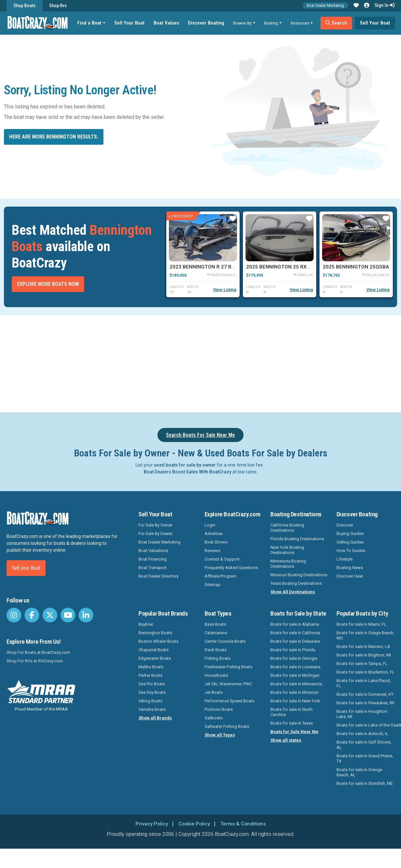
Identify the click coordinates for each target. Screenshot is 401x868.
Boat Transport (153, 568)
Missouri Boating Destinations (299, 575)
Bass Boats (215, 624)
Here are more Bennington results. (54, 137)
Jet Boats (214, 692)
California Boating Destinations (287, 528)
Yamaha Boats (152, 709)
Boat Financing (153, 559)
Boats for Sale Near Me (294, 732)
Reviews (212, 551)
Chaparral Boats (154, 650)
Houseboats (216, 675)
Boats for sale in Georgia (294, 658)
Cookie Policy (194, 824)
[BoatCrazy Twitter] (50, 615)
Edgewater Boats (155, 658)
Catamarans (216, 633)
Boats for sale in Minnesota (296, 684)
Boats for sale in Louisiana (295, 667)
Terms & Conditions (245, 824)
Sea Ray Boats (152, 692)
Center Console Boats (225, 641)
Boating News (350, 568)
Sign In (384, 5)
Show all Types (220, 735)
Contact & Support (222, 559)
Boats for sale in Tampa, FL (362, 664)
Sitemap (212, 585)
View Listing (225, 290)
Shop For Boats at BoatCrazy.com (38, 652)
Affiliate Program (220, 576)
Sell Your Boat (131, 23)
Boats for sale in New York (295, 701)
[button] (356, 6)
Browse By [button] (244, 23)
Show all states (286, 740)
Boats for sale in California (295, 633)
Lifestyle (345, 559)
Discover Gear (350, 576)
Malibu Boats (151, 667)
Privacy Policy (150, 824)
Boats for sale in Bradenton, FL (365, 672)
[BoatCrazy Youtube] (68, 615)
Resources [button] (301, 23)
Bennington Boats (155, 633)
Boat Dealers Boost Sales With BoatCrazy (188, 472)
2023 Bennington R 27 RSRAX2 (209, 267)
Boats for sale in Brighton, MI (364, 655)
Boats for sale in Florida (293, 650)
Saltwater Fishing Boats (227, 726)
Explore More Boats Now (48, 284)
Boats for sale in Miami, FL (361, 624)
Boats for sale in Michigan (295, 675)
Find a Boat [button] (91, 23)
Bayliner (146, 624)
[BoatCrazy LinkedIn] (86, 615)
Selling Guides (350, 542)
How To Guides (351, 551)
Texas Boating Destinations (296, 583)
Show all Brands (155, 718)
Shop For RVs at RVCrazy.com (35, 661)
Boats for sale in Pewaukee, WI (365, 703)
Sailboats (214, 718)
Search (337, 23)
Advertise (214, 534)
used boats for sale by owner (185, 465)
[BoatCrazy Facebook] (32, 615)
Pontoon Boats (219, 709)
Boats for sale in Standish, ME (365, 783)
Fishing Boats (218, 658)
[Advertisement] (218, 362)
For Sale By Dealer (155, 534)
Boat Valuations (153, 551)
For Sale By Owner (155, 525)
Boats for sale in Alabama (295, 624)
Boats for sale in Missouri (294, 692)
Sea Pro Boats (152, 684)
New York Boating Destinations (287, 550)
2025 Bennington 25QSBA (356, 267)
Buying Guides (350, 534)
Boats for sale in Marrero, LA (363, 646)
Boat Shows (216, 542)
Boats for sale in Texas (292, 723)
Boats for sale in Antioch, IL (362, 734)
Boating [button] (272, 23)
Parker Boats (150, 675)
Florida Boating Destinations (297, 539)
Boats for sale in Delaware (295, 641)
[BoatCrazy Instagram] (14, 615)
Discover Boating (207, 23)
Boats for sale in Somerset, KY (365, 694)
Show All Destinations (293, 592)
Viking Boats (150, 701)
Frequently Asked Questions (231, 568)
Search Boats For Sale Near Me (200, 435)
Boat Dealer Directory (158, 576)
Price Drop (181, 216)
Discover (345, 525)
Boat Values (168, 23)
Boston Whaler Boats (158, 641)
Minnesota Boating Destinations (288, 564)
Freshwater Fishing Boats (228, 667)
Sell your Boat (26, 568)
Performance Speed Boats (229, 701)
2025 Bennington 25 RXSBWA (284, 267)
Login (210, 525)
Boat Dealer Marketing (325, 5)
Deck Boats (216, 650)
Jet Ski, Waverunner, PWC (228, 684)
